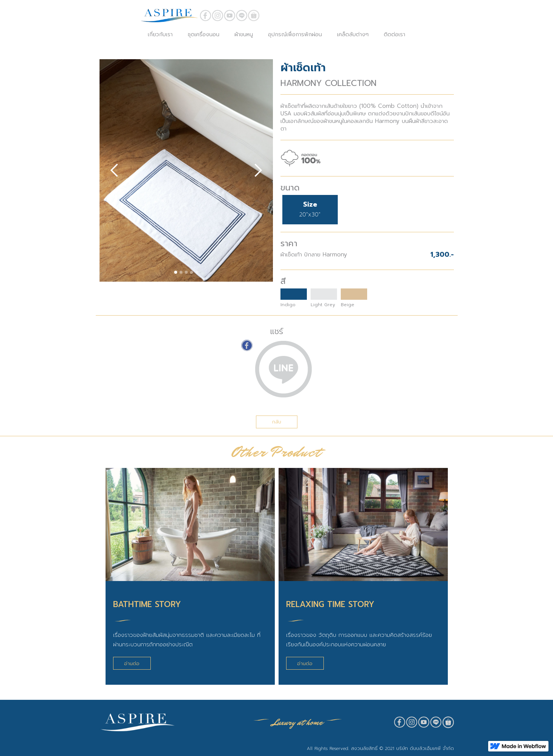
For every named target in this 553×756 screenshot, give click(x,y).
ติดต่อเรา (394, 35)
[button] (115, 170)
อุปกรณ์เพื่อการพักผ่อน (295, 35)
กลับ (277, 422)
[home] (169, 15)
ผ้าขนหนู (244, 35)
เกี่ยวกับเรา (160, 35)
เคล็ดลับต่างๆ (353, 35)
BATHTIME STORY (147, 604)
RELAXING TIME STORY (330, 604)
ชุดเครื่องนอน (204, 35)
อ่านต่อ (132, 663)
